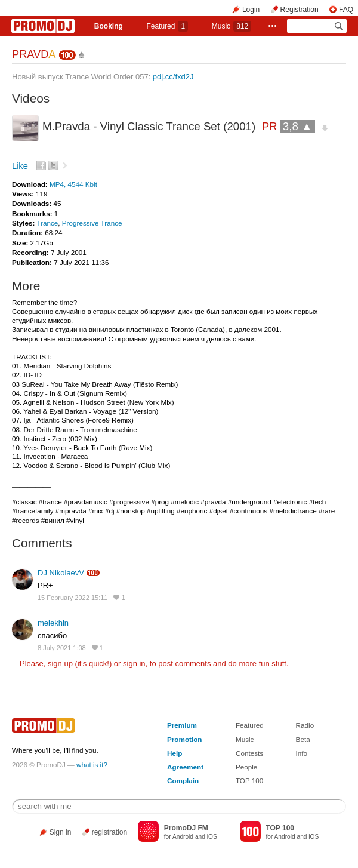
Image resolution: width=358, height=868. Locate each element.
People (246, 767)
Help (175, 753)
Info (302, 753)
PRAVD (33, 54)
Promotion (184, 739)
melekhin (53, 623)
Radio (305, 725)
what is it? (92, 764)
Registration (300, 10)
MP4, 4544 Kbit (73, 184)
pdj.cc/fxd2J (173, 77)
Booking (109, 26)
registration (109, 832)
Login (251, 10)
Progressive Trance (92, 223)
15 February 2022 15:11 (72, 598)
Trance (47, 223)
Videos (31, 98)
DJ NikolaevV (61, 573)
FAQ (346, 10)
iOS (212, 837)
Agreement (185, 767)
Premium (182, 725)
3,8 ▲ (298, 126)
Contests (249, 753)
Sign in (61, 832)
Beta (303, 739)
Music (232, 26)
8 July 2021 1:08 (62, 648)
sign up (60, 664)
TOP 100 (249, 781)
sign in (134, 664)
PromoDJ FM (186, 828)
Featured (167, 26)
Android (183, 837)
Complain (183, 781)
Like (20, 166)
